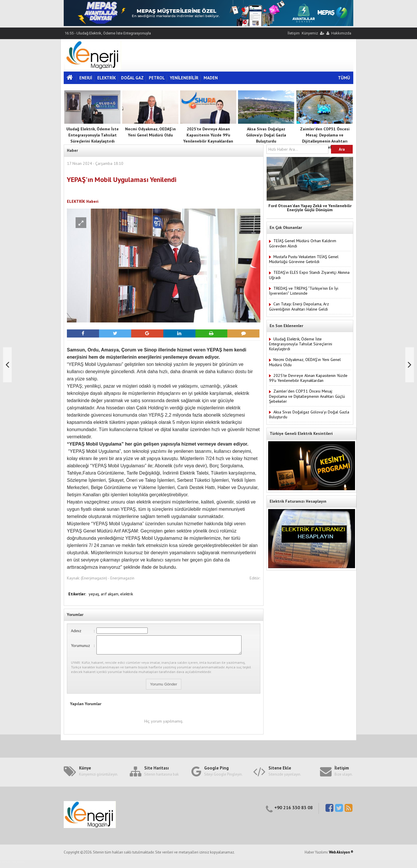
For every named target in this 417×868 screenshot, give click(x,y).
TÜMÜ (344, 78)
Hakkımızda (341, 33)
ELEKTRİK (107, 78)
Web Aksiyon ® (341, 856)
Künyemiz (310, 33)
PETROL (157, 78)
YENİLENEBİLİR (184, 78)
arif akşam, (110, 594)
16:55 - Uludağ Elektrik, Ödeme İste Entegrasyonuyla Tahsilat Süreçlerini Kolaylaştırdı (107, 35)
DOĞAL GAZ (132, 78)
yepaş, (95, 594)
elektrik (127, 594)
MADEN (211, 78)
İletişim (294, 33)
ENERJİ (86, 78)
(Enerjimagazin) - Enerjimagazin (108, 578)
